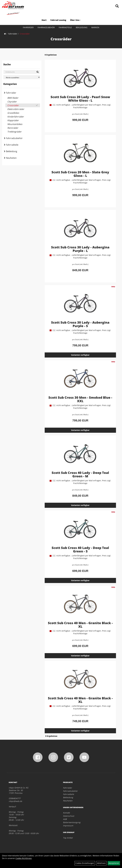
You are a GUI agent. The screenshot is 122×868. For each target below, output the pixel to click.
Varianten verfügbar (80, 355)
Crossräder (25, 34)
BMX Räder (13, 98)
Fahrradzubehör (46, 27)
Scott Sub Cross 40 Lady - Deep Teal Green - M (80, 474)
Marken (95, 27)
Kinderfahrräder (16, 117)
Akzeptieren (114, 863)
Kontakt (66, 813)
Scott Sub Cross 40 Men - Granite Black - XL (80, 625)
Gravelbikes (13, 113)
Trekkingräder (14, 132)
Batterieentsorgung (72, 822)
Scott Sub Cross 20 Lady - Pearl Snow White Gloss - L (80, 99)
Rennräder (13, 128)
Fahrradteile (65, 27)
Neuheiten (11, 158)
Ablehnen (101, 863)
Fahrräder (28, 27)
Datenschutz (69, 816)
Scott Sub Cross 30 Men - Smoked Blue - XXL (80, 399)
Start (44, 20)
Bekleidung (82, 27)
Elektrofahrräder (16, 109)
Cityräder (12, 102)
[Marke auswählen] (22, 77)
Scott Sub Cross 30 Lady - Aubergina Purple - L (80, 249)
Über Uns (75, 20)
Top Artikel (68, 838)
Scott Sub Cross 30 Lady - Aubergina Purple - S (80, 324)
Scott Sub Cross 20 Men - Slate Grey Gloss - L (80, 174)
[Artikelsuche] (117, 6)
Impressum (68, 826)
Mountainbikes (15, 124)
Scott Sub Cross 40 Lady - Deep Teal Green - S (80, 549)
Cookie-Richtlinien (24, 858)
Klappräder (13, 120)
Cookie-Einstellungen (85, 863)
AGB (65, 819)
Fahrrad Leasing (58, 20)
